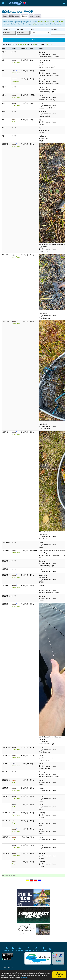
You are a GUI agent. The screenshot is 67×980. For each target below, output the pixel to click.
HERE (61, 22)
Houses (38, 16)
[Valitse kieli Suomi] (40, 881)
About (5, 16)
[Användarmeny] (3, 3)
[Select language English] (31, 881)
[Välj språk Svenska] (28, 881)
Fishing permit (14, 16)
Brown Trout (22, 44)
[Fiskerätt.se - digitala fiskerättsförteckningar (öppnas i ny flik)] (38, 958)
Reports (25, 16)
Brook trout (48, 44)
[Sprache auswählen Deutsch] (36, 881)
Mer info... (25, 978)
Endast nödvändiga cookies (59, 974)
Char (34, 44)
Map (31, 16)
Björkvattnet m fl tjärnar (46, 22)
